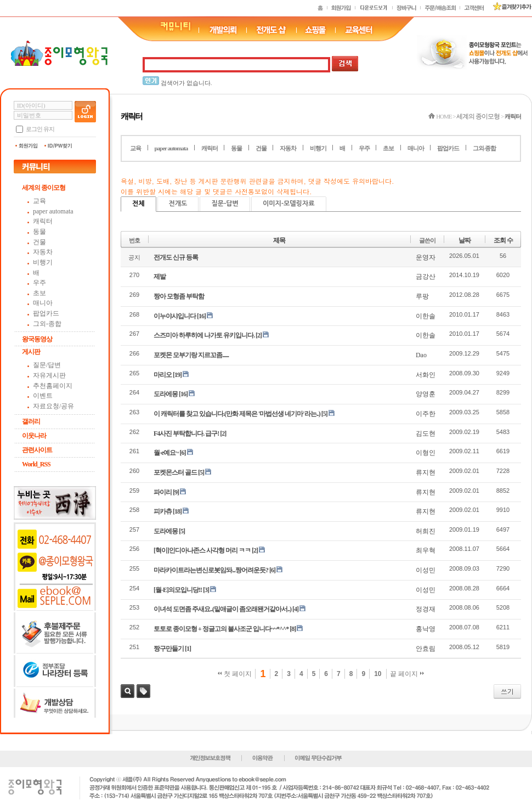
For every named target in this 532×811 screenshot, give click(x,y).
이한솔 (426, 316)
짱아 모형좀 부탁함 (179, 296)
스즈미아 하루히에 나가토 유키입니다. (204, 335)
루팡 (422, 296)
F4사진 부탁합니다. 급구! (186, 433)
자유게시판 (49, 375)
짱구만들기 (169, 649)
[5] (324, 414)
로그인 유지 (40, 129)
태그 (143, 691)
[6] (183, 453)
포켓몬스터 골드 (175, 472)
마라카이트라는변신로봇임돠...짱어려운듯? (211, 570)
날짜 (465, 240)
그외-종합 (47, 324)
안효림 (426, 649)
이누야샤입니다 (175, 316)
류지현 (426, 472)
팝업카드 (46, 313)
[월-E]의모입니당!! (178, 590)
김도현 (426, 433)
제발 (160, 277)
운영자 (426, 257)
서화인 (426, 375)
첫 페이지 (235, 674)
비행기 (43, 262)
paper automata (53, 211)
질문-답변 (225, 204)
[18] (177, 511)
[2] (259, 335)
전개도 (178, 204)
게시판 (31, 352)
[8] (293, 629)
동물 (39, 232)
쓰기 (507, 691)
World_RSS (36, 464)
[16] (201, 316)
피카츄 (163, 511)
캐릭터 (43, 221)
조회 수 (503, 240)
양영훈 (426, 394)
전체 (138, 204)
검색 (128, 691)
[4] (295, 609)
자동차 (43, 252)
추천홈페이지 (53, 386)
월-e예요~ (166, 453)
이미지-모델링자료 (289, 204)
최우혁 (426, 550)
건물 (39, 242)
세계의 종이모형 (44, 188)
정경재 (426, 609)
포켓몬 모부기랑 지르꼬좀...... (191, 355)
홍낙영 (426, 629)
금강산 (426, 277)
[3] (206, 590)
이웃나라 (34, 436)
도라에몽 (166, 394)
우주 (39, 283)
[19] (177, 375)
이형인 (426, 453)
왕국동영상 (37, 339)
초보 (39, 293)
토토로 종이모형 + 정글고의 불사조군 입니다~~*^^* (221, 629)
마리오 (163, 375)
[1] (188, 649)
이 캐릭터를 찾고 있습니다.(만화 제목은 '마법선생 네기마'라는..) (237, 414)
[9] (176, 492)
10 (378, 674)
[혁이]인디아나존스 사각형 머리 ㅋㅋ (202, 550)
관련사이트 (37, 450)
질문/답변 (47, 365)
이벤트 (43, 396)
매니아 (43, 303)
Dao (421, 355)
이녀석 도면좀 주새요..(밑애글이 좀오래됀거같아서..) (222, 609)
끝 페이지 (407, 674)
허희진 (426, 531)
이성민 (426, 570)
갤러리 (31, 421)
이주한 (426, 414)
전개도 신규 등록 (176, 257)
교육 (39, 201)
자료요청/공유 (53, 406)
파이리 (163, 492)
